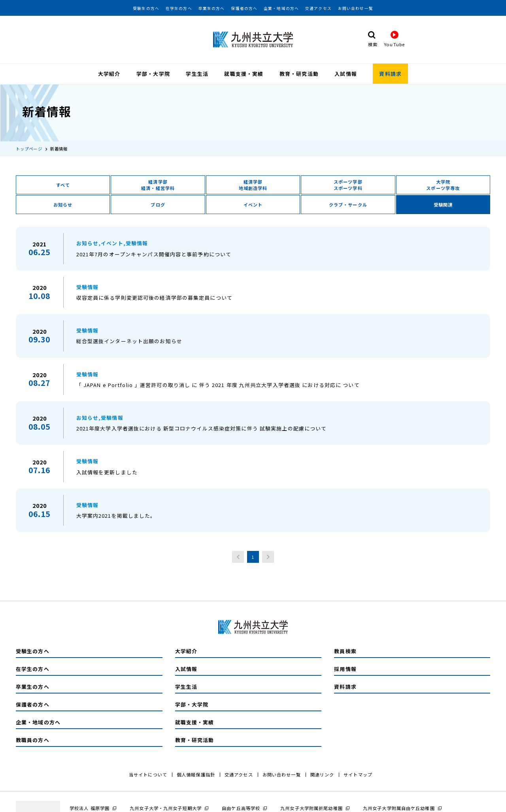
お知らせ (63, 204)
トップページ (29, 148)
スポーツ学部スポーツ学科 (348, 184)
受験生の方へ (146, 8)
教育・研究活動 (299, 74)
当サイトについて (148, 774)
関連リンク (322, 774)
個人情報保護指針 (196, 774)
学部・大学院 (153, 74)
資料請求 (390, 74)
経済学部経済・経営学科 (158, 184)
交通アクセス (318, 8)
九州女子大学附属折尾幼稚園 (312, 807)
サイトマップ (358, 774)
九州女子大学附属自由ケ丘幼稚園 (399, 807)
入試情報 (346, 74)
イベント (253, 204)
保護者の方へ (244, 8)
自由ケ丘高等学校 (241, 807)
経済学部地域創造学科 (253, 184)
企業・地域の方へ (281, 8)
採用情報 (345, 668)
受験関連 (443, 204)
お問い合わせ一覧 (356, 8)
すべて (63, 184)
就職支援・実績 (244, 74)
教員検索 (345, 650)
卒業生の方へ (212, 8)
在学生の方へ (179, 8)
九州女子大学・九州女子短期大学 (166, 807)
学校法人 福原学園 (90, 807)
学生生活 (197, 74)
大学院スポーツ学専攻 (443, 184)
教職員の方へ (33, 739)
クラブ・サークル (348, 204)
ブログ (158, 204)
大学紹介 (109, 74)
